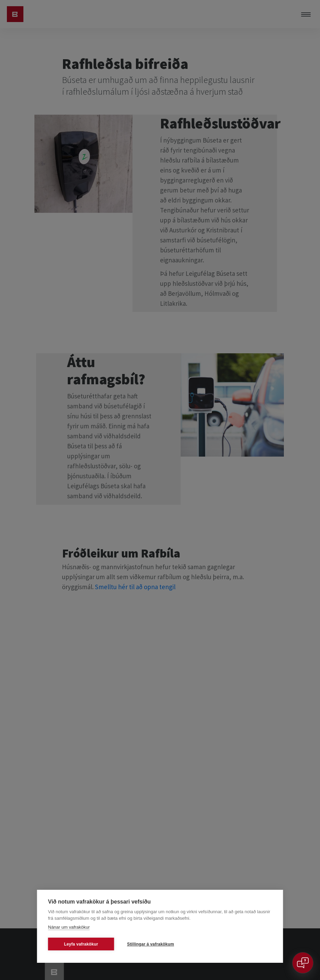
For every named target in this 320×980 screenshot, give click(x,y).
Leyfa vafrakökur (81, 944)
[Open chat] (303, 963)
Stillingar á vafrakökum (151, 944)
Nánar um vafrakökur (69, 927)
